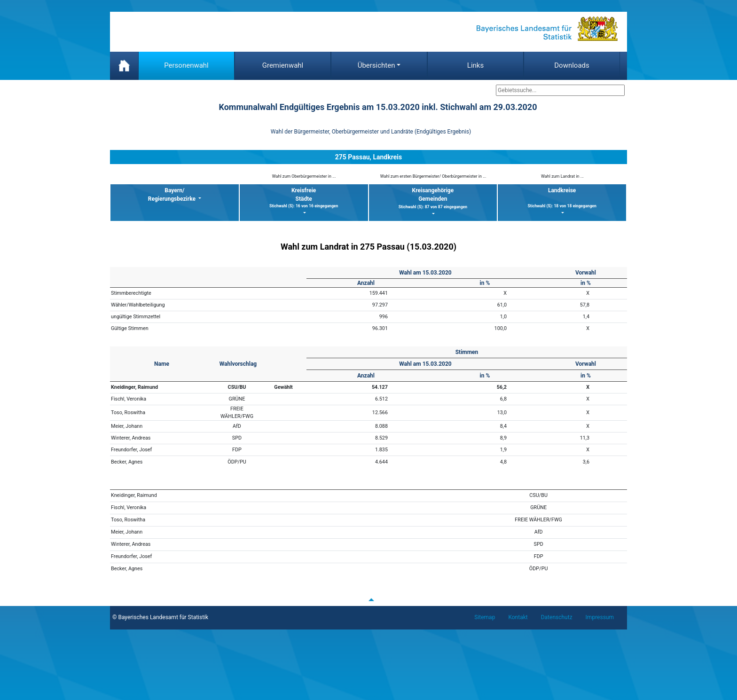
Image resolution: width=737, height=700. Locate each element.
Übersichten (376, 65)
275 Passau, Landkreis (368, 157)
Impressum (600, 617)
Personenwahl (186, 65)
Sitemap (485, 617)
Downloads (572, 65)
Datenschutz (557, 617)
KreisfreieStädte (304, 198)
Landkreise (562, 198)
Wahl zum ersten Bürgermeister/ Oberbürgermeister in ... (433, 176)
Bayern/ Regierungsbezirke (172, 195)
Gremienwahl (283, 65)
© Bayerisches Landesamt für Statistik (160, 617)
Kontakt (518, 617)
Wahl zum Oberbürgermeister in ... (304, 176)
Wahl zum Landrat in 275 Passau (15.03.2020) (368, 247)
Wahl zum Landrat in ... (562, 176)
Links (475, 65)
